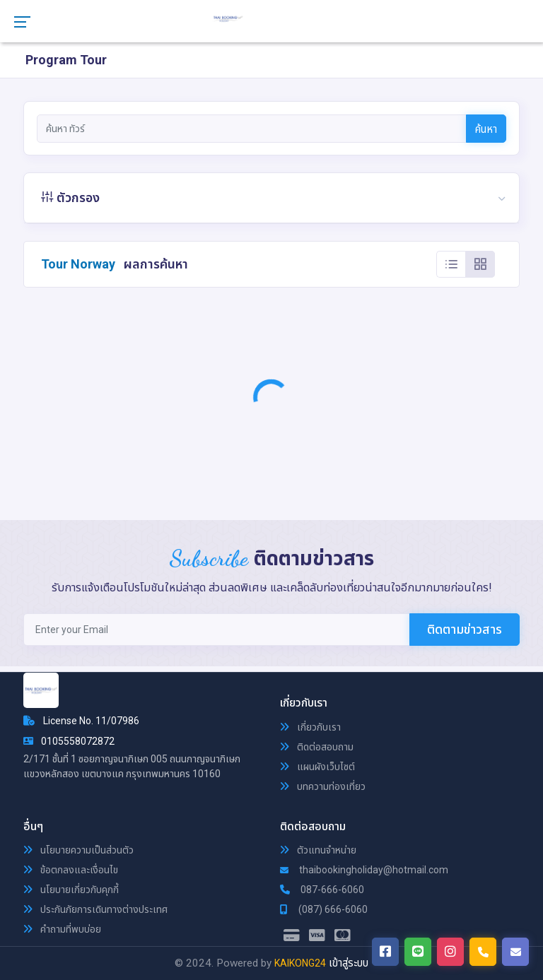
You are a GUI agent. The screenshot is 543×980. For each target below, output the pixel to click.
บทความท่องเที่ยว (323, 786)
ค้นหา (486, 129)
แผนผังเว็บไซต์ (317, 767)
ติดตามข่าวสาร (465, 629)
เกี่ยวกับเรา (310, 727)
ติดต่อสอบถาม (317, 747)
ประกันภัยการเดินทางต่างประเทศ (95, 909)
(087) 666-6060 (324, 909)
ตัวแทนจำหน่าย (318, 850)
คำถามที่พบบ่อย (62, 929)
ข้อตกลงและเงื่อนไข (71, 870)
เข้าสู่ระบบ (349, 963)
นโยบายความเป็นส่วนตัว (78, 850)
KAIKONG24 (300, 963)
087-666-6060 (322, 890)
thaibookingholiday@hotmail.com (364, 870)
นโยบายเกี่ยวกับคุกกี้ (71, 890)
